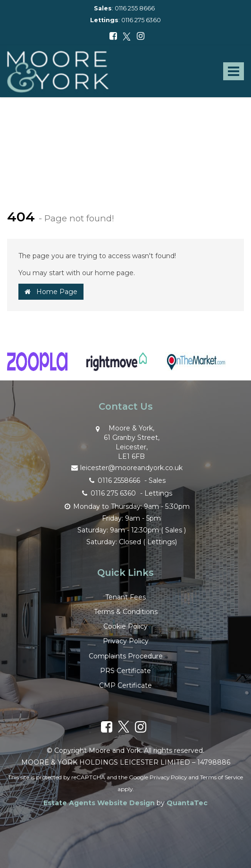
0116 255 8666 (135, 8)
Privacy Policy (126, 641)
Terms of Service (222, 777)
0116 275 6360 (141, 20)
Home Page (51, 292)
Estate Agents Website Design (99, 803)
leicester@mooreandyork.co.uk (125, 467)
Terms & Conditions (126, 612)
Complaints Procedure (126, 656)
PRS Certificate (125, 671)
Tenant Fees (125, 597)
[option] (37, 366)
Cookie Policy (125, 626)
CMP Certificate (125, 685)
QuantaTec (187, 803)
